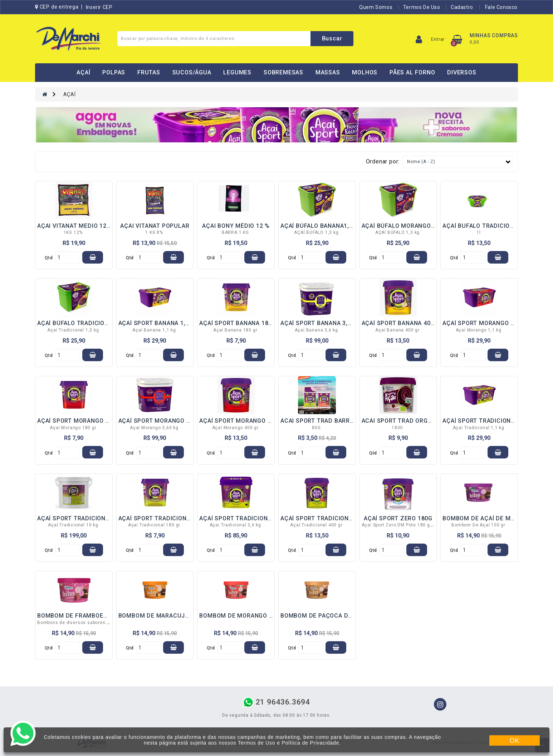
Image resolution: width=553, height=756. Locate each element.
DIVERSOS (462, 72)
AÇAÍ (83, 72)
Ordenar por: (383, 161)
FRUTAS (149, 72)
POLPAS (114, 72)
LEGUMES (237, 72)
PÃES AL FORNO (412, 72)
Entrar (438, 39)
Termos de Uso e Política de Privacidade (288, 743)
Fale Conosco (501, 7)
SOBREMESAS (283, 72)
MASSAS (328, 72)
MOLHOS (365, 72)
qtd (49, 258)
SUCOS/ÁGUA (192, 72)
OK (515, 741)
